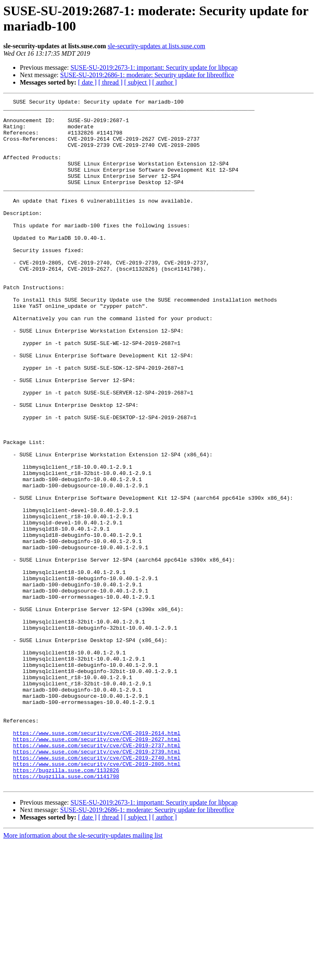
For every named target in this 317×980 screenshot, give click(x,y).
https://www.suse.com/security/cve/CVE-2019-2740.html (97, 890)
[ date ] (87, 82)
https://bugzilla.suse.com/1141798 (66, 912)
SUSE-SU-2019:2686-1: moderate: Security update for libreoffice (147, 75)
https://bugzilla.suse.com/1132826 (66, 905)
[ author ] (165, 82)
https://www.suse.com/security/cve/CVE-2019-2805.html (97, 897)
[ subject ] (137, 82)
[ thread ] (110, 82)
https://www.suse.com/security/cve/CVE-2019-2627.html (97, 868)
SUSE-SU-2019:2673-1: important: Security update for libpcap (154, 67)
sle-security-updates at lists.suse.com (156, 46)
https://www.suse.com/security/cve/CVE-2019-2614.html (97, 860)
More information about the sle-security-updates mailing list (83, 973)
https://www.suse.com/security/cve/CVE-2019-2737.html (97, 875)
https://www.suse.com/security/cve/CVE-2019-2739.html (97, 883)
